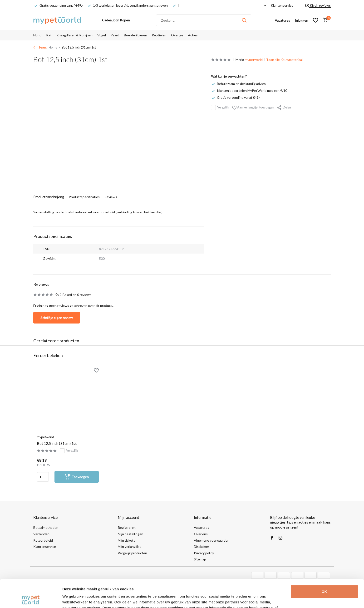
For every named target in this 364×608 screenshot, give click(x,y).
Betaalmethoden (46, 527)
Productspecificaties (84, 197)
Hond (37, 35)
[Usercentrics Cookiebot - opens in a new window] (31, 599)
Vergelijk (220, 108)
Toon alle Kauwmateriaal (284, 60)
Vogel (102, 35)
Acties (193, 35)
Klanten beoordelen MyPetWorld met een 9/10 (249, 91)
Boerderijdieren (135, 35)
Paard (115, 35)
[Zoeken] (204, 20)
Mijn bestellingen (130, 534)
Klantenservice (282, 5)
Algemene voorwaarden (212, 540)
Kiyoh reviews (320, 5)
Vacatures (202, 527)
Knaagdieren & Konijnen (74, 35)
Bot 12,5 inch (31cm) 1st (57, 443)
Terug (40, 47)
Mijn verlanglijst (129, 547)
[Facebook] (272, 538)
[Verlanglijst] (315, 20)
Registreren (127, 527)
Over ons (201, 534)
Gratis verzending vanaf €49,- (236, 97)
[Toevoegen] (77, 477)
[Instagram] (280, 538)
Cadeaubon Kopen (116, 20)
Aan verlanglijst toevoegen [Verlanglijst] (253, 108)
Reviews (111, 197)
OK (324, 564)
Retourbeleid (43, 540)
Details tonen (74, 599)
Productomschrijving (49, 197)
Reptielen (159, 35)
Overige (177, 35)
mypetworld (254, 60)
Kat (49, 35)
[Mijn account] (301, 20)
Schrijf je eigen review (57, 318)
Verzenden (41, 534)
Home (55, 47)
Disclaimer (202, 547)
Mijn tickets (126, 540)
